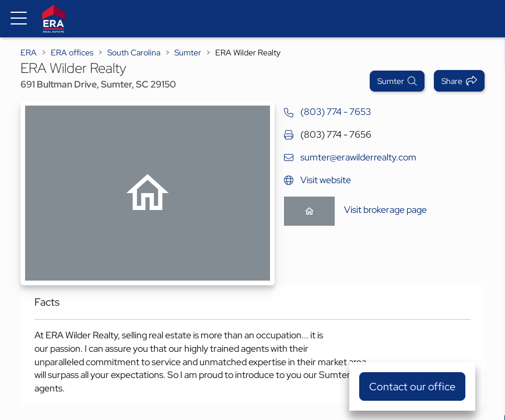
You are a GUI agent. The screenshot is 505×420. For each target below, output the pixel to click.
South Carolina (134, 52)
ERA (29, 52)
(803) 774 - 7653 (336, 112)
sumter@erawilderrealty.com (358, 157)
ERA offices (72, 52)
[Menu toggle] (19, 19)
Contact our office (412, 386)
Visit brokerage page (385, 210)
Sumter (188, 52)
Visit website (326, 180)
